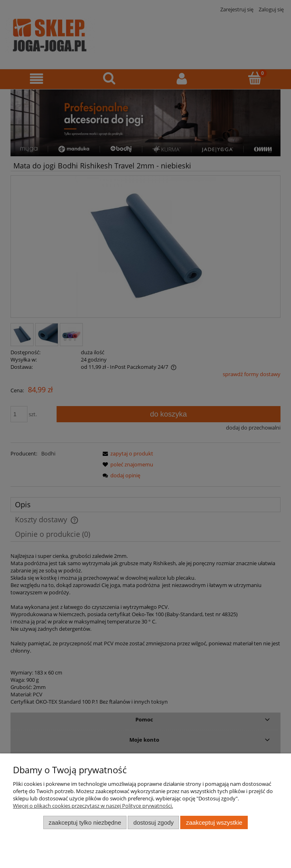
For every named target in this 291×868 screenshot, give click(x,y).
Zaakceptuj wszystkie (214, 822)
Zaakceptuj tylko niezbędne (85, 822)
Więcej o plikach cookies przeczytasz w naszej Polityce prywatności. (93, 806)
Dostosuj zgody (154, 822)
